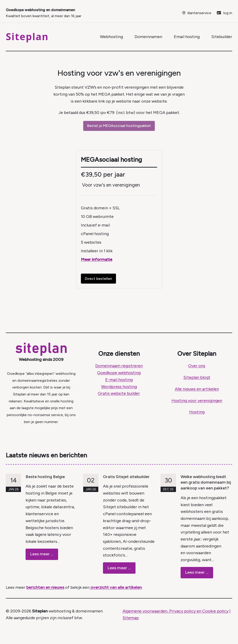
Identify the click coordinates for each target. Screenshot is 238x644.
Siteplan (27, 37)
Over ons (197, 366)
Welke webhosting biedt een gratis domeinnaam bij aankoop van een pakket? (206, 482)
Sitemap (131, 618)
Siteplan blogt (197, 377)
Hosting (197, 412)
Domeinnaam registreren (119, 366)
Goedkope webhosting (119, 373)
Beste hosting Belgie (45, 477)
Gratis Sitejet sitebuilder (126, 477)
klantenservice (199, 13)
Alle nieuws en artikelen (197, 389)
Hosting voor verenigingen (197, 401)
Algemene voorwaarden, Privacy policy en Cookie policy (175, 611)
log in (228, 13)
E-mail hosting (119, 380)
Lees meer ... (42, 554)
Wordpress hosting (119, 387)
